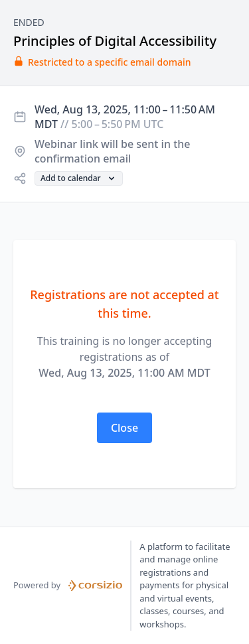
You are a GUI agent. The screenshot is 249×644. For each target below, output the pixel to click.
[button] (79, 178)
